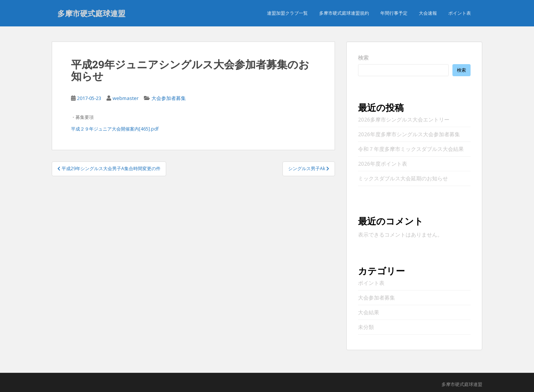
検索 (363, 58)
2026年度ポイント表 (383, 164)
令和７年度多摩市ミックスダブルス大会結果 (411, 149)
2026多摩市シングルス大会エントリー (404, 119)
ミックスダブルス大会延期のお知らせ (403, 178)
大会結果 (369, 312)
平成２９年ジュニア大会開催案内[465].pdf (115, 129)
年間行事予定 (394, 13)
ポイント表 (460, 13)
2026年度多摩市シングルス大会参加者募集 (409, 134)
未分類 (366, 327)
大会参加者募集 (169, 98)
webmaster (126, 98)
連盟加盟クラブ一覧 (287, 13)
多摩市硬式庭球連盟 (91, 13)
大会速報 (428, 13)
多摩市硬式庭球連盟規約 (344, 13)
